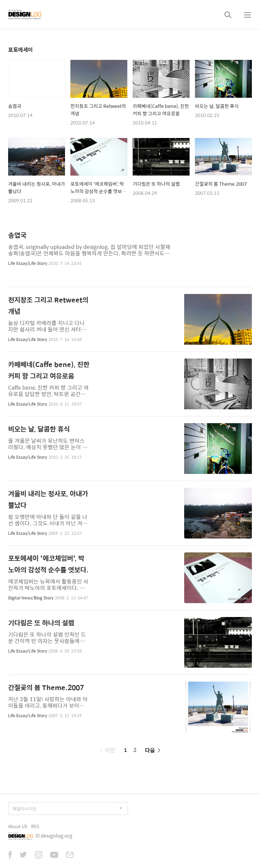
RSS (35, 826)
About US (18, 826)
